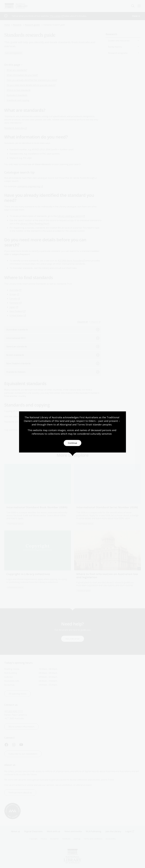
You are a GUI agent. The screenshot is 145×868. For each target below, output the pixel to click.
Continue (72, 443)
